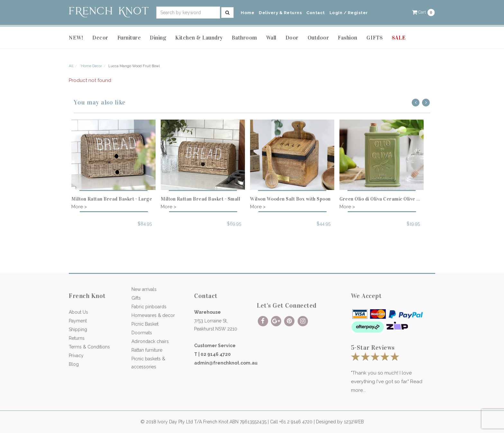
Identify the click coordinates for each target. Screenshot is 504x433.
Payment (78, 321)
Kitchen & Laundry (199, 38)
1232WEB (354, 422)
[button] (424, 12)
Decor (100, 38)
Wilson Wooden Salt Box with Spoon (290, 199)
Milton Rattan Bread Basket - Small (200, 199)
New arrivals (144, 289)
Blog (74, 364)
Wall (271, 38)
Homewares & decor (153, 315)
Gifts (136, 298)
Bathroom (244, 38)
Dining (158, 38)
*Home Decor (91, 66)
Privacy (76, 356)
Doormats (142, 333)
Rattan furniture (147, 350)
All (71, 66)
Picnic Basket (145, 324)
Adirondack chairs (150, 341)
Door (292, 38)
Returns (77, 338)
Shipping (78, 329)
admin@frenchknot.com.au (226, 363)
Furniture (129, 38)
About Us (78, 312)
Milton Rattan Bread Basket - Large (112, 199)
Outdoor (318, 38)
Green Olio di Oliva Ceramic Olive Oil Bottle (389, 199)
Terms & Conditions (89, 347)
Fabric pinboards (149, 307)
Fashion (348, 38)
